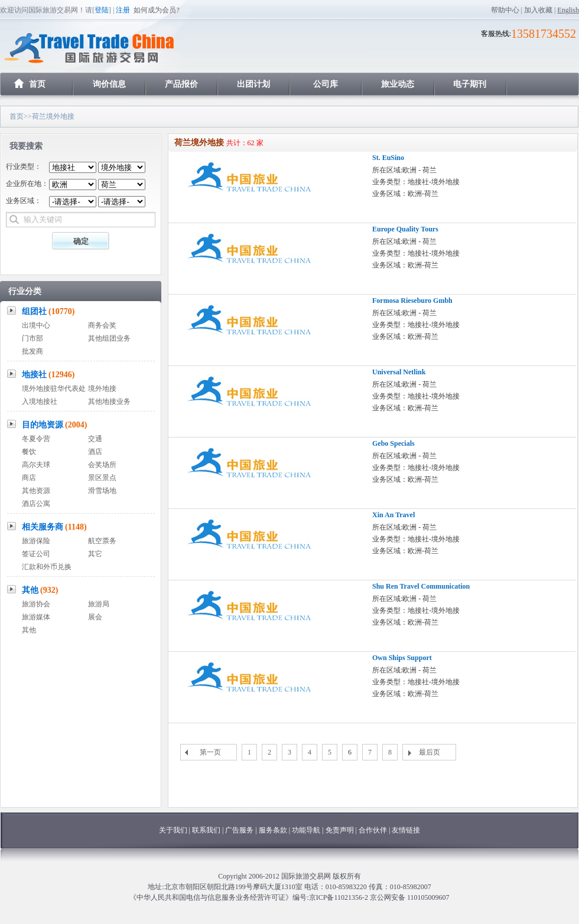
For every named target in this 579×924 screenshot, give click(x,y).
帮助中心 (505, 10)
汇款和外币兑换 (47, 567)
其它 (95, 554)
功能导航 (307, 830)
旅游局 (99, 604)
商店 (29, 478)
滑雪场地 (102, 491)
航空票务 (102, 541)
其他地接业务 (109, 401)
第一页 (210, 752)
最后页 (430, 752)
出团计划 (253, 84)
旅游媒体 (36, 617)
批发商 (32, 351)
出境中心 (36, 325)
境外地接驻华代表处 (54, 388)
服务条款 (273, 830)
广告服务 (240, 830)
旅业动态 (398, 84)
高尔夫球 (36, 465)
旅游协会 (36, 604)
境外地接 (102, 388)
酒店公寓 (36, 504)
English (568, 10)
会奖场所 (102, 465)
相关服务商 (54, 527)
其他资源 (36, 491)
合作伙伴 (373, 830)
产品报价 (181, 84)
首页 (37, 84)
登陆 (102, 10)
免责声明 (340, 830)
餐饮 (29, 452)
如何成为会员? (156, 10)
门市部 (32, 338)
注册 (123, 10)
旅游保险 (36, 541)
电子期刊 (470, 84)
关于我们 (173, 830)
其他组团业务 (109, 338)
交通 (95, 439)
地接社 (48, 375)
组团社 (48, 311)
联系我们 (206, 830)
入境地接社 (40, 401)
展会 (95, 617)
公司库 (326, 84)
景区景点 (102, 478)
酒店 (95, 452)
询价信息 (109, 84)
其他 (40, 590)
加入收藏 (538, 10)
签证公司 (36, 554)
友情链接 (406, 830)
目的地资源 (55, 425)
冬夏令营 (36, 439)
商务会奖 (102, 325)
